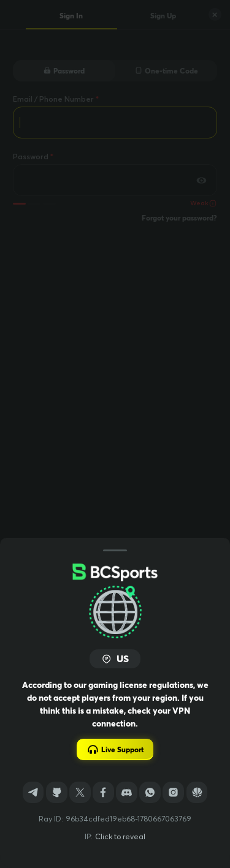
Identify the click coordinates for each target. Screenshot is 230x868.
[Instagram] (173, 792)
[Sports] (197, 792)
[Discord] (127, 792)
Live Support (115, 749)
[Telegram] (33, 792)
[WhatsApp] (150, 792)
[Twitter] (80, 792)
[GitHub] (57, 792)
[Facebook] (103, 792)
